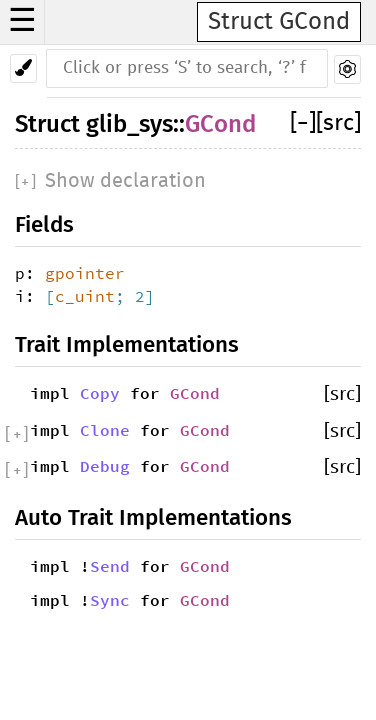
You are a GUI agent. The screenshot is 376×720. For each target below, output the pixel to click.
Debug (105, 466)
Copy (100, 393)
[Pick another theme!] (23, 68)
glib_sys (129, 124)
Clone (105, 430)
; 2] (135, 296)
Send (110, 566)
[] (303, 123)
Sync (110, 600)
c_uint (85, 296)
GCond (220, 124)
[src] (338, 123)
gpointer (85, 273)
